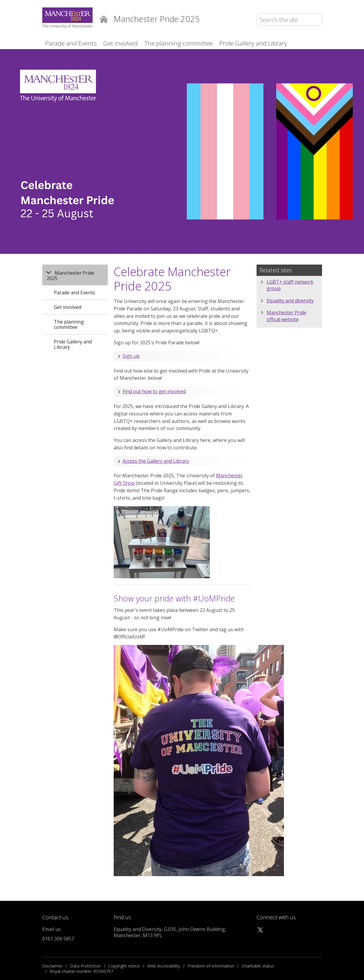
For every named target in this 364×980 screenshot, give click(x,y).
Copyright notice (124, 966)
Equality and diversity (290, 301)
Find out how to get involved (154, 391)
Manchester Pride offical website (286, 316)
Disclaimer (52, 966)
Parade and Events (71, 43)
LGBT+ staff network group (290, 285)
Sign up (131, 356)
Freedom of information (211, 966)
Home (104, 19)
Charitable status (258, 966)
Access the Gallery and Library (156, 461)
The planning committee (179, 43)
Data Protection (85, 966)
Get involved (121, 43)
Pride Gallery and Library (253, 43)
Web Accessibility (164, 966)
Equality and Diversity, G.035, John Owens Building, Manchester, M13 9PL (170, 932)
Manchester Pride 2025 (71, 276)
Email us (51, 929)
